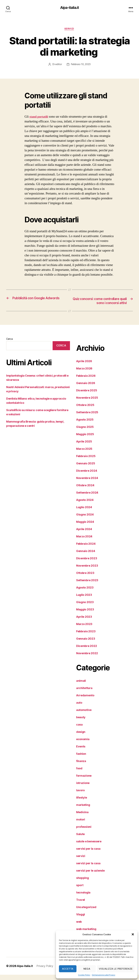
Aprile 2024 (84, 534)
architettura (84, 693)
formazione (84, 781)
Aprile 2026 (84, 366)
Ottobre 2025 (85, 410)
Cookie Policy (84, 975)
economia (83, 744)
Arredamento (85, 701)
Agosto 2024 (85, 505)
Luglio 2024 (84, 512)
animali (81, 686)
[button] (133, 934)
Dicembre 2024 (87, 476)
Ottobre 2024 (85, 491)
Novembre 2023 (87, 571)
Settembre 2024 (87, 498)
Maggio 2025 (85, 439)
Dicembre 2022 (87, 651)
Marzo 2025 (84, 454)
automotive (84, 715)
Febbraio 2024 (86, 549)
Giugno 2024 (85, 520)
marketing (83, 810)
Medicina (82, 817)
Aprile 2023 (84, 622)
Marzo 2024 (84, 542)
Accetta (68, 969)
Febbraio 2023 (86, 637)
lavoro (80, 796)
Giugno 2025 (85, 432)
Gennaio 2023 (86, 644)
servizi (69, 29)
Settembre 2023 (87, 585)
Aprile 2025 (84, 447)
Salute (80, 839)
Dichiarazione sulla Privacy (104, 975)
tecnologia (83, 898)
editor (58, 65)
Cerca (9, 344)
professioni (84, 832)
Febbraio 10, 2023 (81, 65)
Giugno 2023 (85, 607)
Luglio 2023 (84, 600)
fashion (81, 759)
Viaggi (81, 920)
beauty (81, 722)
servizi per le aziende (90, 876)
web (79, 927)
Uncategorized (86, 912)
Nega (87, 969)
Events (81, 752)
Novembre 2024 (87, 483)
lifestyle (82, 803)
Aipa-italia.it (69, 8)
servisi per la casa (88, 854)
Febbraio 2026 (86, 381)
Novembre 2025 (87, 403)
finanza (81, 766)
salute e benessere (89, 847)
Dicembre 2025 (87, 396)
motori (81, 825)
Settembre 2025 (87, 418)
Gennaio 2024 (86, 556)
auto (79, 708)
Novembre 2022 (87, 658)
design (81, 737)
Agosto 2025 (85, 425)
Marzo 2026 (84, 374)
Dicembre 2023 (87, 564)
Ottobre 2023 (85, 578)
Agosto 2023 (85, 593)
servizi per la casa (88, 869)
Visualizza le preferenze (116, 969)
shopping (83, 883)
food (79, 774)
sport (80, 890)
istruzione (83, 788)
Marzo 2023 (84, 629)
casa (79, 730)
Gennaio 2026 (86, 388)
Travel (81, 905)
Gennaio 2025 (86, 469)
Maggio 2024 (85, 527)
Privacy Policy (46, 971)
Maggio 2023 (85, 615)
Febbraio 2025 (86, 461)
